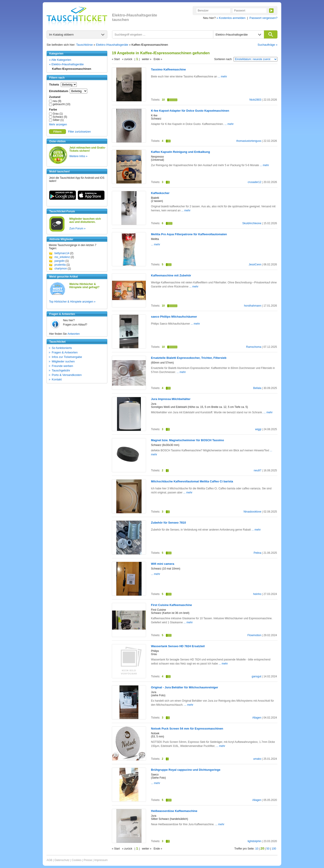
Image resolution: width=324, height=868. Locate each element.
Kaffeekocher (160, 193)
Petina (257, 553)
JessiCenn (255, 264)
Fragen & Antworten (65, 352)
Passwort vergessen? (263, 18)
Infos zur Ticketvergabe (67, 357)
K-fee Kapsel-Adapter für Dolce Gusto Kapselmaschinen (190, 111)
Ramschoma (254, 347)
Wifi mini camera (163, 564)
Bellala (257, 388)
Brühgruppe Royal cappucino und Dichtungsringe (186, 770)
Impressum (101, 860)
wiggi (258, 429)
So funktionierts (62, 348)
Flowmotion (254, 635)
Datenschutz (62, 860)
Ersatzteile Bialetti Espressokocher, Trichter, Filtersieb (189, 358)
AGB (49, 860)
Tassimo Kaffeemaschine (168, 69)
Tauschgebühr (61, 370)
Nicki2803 (255, 100)
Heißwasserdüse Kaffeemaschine (174, 811)
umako (257, 759)
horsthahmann (253, 306)
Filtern (57, 132)
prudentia (60, 265)
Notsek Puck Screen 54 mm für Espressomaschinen (187, 729)
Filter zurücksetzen (80, 132)
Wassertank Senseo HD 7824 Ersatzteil (178, 646)
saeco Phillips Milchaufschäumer (174, 317)
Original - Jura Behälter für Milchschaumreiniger (184, 687)
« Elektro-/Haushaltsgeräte (66, 64)
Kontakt (57, 379)
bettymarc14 (62, 253)
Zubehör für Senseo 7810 (168, 523)
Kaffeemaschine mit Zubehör (171, 275)
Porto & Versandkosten (67, 375)
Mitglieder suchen (63, 361)
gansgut (256, 676)
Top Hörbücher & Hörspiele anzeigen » (72, 302)
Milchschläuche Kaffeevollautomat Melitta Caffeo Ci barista (192, 481)
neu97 (258, 470)
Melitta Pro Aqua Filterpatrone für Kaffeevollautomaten (189, 234)
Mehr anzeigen (58, 124)
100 (274, 849)
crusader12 (254, 182)
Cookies (77, 860)
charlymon (61, 269)
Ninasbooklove (252, 512)
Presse (88, 860)
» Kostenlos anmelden (231, 18)
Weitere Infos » (78, 156)
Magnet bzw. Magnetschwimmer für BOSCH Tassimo (187, 440)
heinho (257, 594)
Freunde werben (62, 366)
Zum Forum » (77, 228)
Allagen (257, 718)
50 (268, 849)
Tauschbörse (85, 45)
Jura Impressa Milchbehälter (171, 399)
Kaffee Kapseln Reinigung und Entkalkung (180, 152)
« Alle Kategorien (60, 60)
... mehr (222, 77)
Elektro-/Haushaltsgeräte (112, 45)
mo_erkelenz (62, 257)
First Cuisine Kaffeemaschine (171, 605)
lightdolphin (254, 841)
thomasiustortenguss (249, 141)
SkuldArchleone (252, 223)
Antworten (74, 334)
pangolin (60, 261)
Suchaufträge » (268, 45)
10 (257, 849)
